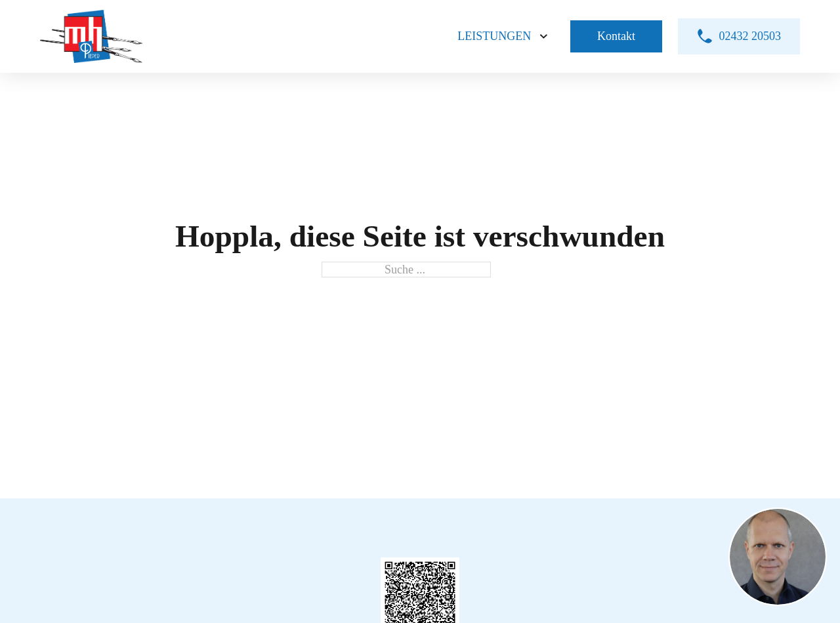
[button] (778, 559)
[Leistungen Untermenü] (544, 36)
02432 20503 (739, 36)
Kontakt (616, 36)
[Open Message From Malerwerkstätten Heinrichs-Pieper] (778, 559)
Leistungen (494, 36)
